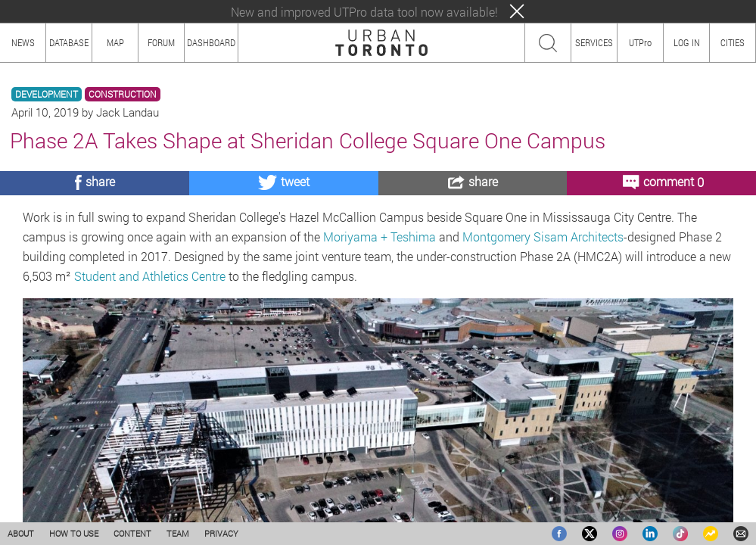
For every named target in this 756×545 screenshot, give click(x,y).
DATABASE (69, 42)
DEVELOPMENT (47, 94)
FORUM (161, 42)
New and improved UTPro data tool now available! (364, 12)
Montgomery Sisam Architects (543, 237)
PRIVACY (221, 533)
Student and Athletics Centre (150, 276)
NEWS (23, 42)
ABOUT (21, 533)
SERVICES (594, 42)
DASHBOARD (211, 42)
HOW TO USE (74, 533)
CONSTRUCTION (123, 94)
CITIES (733, 42)
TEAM (178, 533)
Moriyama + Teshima (380, 237)
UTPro (640, 42)
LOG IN (687, 42)
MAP (115, 42)
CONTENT (132, 533)
